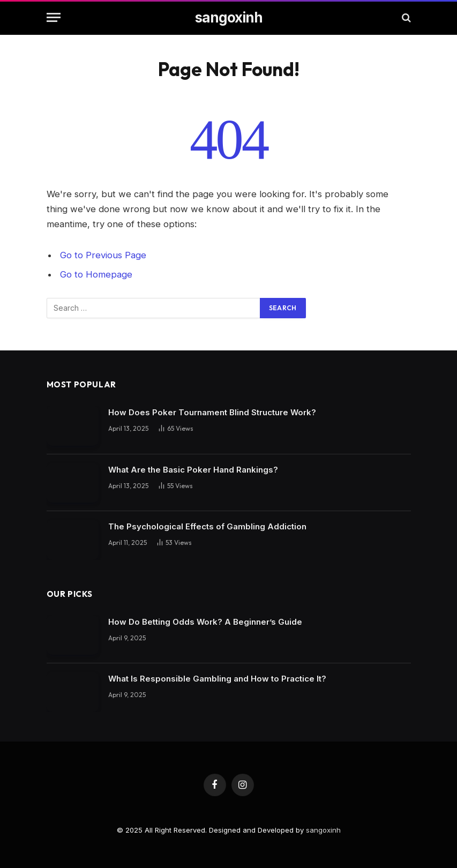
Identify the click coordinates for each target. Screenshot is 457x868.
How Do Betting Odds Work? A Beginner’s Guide (205, 622)
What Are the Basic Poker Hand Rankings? (193, 470)
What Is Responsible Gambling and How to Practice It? (217, 679)
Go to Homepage (96, 274)
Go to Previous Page (103, 255)
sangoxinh (323, 830)
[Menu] (54, 17)
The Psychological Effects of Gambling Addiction (207, 526)
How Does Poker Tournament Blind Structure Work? (212, 412)
